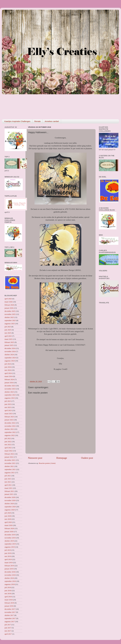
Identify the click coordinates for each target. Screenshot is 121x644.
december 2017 (10, 609)
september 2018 (10, 581)
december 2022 (10, 423)
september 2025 (10, 320)
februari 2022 (9, 454)
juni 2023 (8, 404)
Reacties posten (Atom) (47, 463)
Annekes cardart (52, 121)
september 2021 (10, 469)
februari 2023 (9, 417)
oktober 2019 (9, 541)
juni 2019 (8, 553)
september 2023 (10, 395)
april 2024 (8, 373)
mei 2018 (8, 593)
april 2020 (8, 522)
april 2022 (8, 448)
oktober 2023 (9, 392)
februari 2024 (9, 379)
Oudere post (87, 458)
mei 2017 (8, 631)
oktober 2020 (9, 504)
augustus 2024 (10, 361)
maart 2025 (9, 339)
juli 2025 (8, 327)
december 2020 (10, 497)
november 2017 (10, 612)
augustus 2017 (10, 622)
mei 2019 (8, 556)
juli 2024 (8, 364)
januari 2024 (9, 383)
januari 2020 (9, 532)
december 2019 (10, 535)
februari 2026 (9, 305)
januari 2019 (9, 569)
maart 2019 (9, 563)
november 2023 (10, 389)
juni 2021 (8, 479)
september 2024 (10, 358)
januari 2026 (9, 308)
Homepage (62, 458)
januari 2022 (9, 457)
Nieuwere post (35, 458)
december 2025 (10, 311)
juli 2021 (8, 476)
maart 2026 (9, 302)
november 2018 (10, 575)
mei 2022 (8, 445)
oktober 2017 (9, 615)
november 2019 (10, 538)
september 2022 (10, 432)
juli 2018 (8, 587)
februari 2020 (9, 528)
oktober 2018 (9, 578)
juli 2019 (8, 550)
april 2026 (8, 299)
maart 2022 (9, 451)
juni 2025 (8, 330)
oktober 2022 (9, 429)
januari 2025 (9, 345)
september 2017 (10, 618)
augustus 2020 (10, 510)
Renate (37, 121)
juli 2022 (8, 438)
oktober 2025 (9, 317)
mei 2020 (8, 519)
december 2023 (10, 386)
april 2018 (8, 597)
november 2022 (10, 426)
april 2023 (8, 410)
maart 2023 (9, 414)
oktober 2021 (9, 466)
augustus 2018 (10, 584)
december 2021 (10, 460)
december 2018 (10, 572)
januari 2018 (9, 606)
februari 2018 (9, 603)
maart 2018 (9, 600)
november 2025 (10, 314)
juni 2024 (8, 367)
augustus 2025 (10, 324)
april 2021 (8, 485)
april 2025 (8, 336)
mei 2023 (8, 407)
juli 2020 (8, 513)
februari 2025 (9, 342)
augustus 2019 (10, 547)
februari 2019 (9, 566)
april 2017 (8, 634)
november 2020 (10, 500)
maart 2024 (9, 376)
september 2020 (10, 507)
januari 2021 (9, 494)
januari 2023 (9, 420)
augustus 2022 (10, 435)
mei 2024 (8, 370)
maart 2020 (9, 525)
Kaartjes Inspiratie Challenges (17, 121)
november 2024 (10, 351)
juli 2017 (8, 625)
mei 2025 (8, 333)
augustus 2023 (10, 398)
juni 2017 (8, 628)
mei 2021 (8, 482)
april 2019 (8, 559)
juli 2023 (8, 401)
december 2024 (10, 348)
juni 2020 (8, 516)
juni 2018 (8, 591)
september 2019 (10, 544)
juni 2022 (8, 442)
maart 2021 (9, 488)
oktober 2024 (9, 355)
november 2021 (10, 463)
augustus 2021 (10, 473)
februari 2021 (9, 491)
